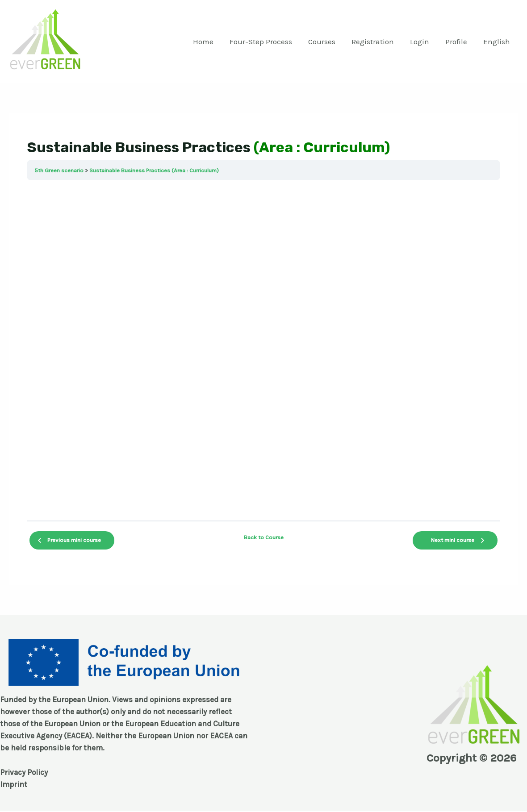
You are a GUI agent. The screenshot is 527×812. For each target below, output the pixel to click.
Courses (326, 42)
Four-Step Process (266, 42)
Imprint (14, 784)
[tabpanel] (263, 350)
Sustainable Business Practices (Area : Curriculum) (154, 170)
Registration (376, 42)
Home (209, 42)
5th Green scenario (59, 170)
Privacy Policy (24, 772)
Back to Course (264, 537)
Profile (458, 42)
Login (422, 42)
